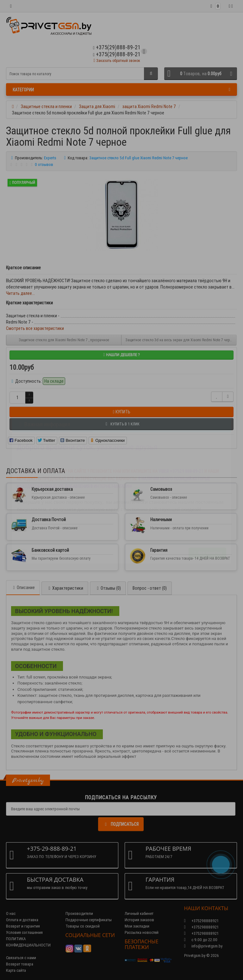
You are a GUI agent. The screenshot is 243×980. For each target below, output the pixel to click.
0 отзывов (44, 164)
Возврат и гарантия (23, 926)
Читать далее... (20, 293)
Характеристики (65, 588)
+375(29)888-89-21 (117, 54)
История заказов (139, 920)
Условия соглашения (24, 932)
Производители (79, 913)
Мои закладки (137, 926)
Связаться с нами (21, 958)
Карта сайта (16, 970)
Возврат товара (20, 964)
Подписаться (121, 824)
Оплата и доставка (22, 920)
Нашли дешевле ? (121, 355)
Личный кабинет (139, 913)
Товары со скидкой (83, 926)
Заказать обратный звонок (117, 61)
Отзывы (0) (108, 588)
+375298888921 (201, 927)
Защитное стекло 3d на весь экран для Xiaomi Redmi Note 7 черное (180, 340)
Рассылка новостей (142, 932)
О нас (11, 913)
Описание (23, 587)
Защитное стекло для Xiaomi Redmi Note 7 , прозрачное (64, 340)
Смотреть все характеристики (35, 328)
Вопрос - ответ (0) (150, 588)
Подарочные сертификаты (89, 920)
